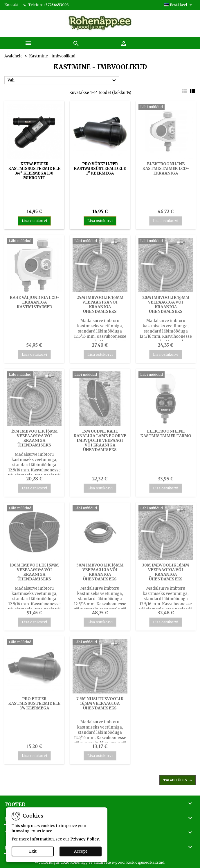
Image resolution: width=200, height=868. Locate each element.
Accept (81, 851)
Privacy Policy (85, 839)
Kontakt (11, 5)
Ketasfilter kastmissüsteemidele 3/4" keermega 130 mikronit (34, 171)
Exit (33, 851)
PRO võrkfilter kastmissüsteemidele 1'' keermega (100, 169)
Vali (63, 81)
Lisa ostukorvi (34, 221)
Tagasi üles (178, 780)
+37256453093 (56, 5)
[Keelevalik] (179, 5)
